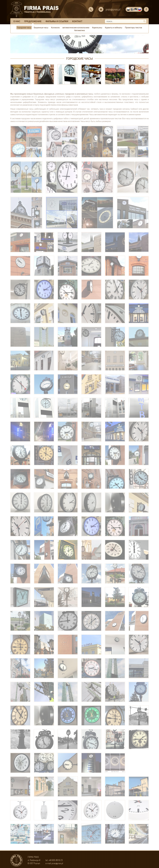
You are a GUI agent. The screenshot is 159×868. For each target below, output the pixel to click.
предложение (33, 21)
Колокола (55, 28)
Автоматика (80, 30)
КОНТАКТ (77, 21)
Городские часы (24, 28)
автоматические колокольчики (76, 28)
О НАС (17, 21)
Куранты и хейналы (114, 28)
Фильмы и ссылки (57, 21)
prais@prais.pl (57, 863)
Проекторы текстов (133, 28)
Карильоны (97, 28)
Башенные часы (41, 28)
